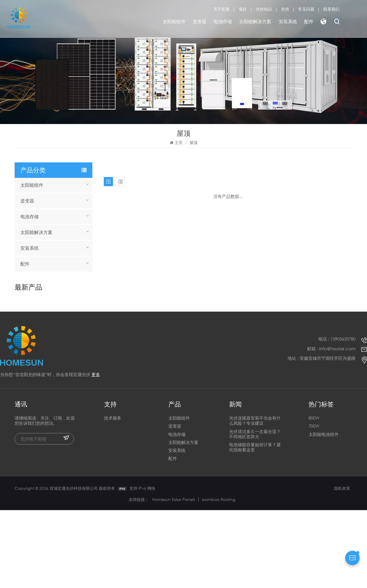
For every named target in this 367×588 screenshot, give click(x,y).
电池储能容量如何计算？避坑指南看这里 (255, 525)
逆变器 (200, 21)
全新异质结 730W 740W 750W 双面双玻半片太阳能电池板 (64, 325)
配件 (309, 21)
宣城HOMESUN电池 (60, 302)
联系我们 (331, 9)
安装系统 (288, 21)
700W (314, 504)
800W (314, 496)
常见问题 (306, 9)
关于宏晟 (221, 9)
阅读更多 (48, 308)
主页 (176, 142)
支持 (285, 9)
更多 (96, 452)
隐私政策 (342, 566)
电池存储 (223, 21)
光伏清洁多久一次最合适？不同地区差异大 (255, 512)
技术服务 (113, 496)
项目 (243, 9)
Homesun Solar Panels (174, 577)
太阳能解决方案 (255, 21)
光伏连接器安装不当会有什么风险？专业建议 (255, 498)
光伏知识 (264, 9)
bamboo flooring (219, 577)
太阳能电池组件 (324, 512)
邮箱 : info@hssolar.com (331, 426)
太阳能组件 (174, 21)
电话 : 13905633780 (337, 417)
